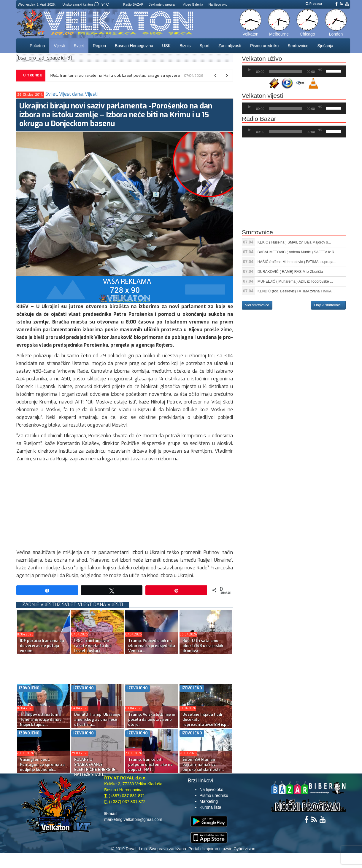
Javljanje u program (163, 4)
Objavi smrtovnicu (328, 305)
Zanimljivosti (230, 46)
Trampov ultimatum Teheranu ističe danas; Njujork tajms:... (41, 719)
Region (99, 46)
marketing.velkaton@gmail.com (133, 819)
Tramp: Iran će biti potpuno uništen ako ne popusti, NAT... (150, 764)
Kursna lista (211, 807)
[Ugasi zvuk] (320, 70)
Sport (204, 46)
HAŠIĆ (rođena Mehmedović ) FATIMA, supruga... (297, 262)
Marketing (209, 801)
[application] (294, 71)
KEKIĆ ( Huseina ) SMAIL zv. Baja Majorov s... (294, 242)
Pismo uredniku (265, 46)
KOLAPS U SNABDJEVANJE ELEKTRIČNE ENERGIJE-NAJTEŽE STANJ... (96, 767)
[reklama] (125, 289)
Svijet (79, 46)
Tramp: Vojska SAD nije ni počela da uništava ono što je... (152, 719)
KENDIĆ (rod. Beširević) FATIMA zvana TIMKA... (296, 291)
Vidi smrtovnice (257, 305)
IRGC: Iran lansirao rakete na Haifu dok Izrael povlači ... (93, 646)
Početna (37, 46)
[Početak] (249, 70)
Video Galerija (193, 4)
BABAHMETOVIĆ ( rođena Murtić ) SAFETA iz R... (297, 252)
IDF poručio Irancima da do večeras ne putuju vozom (42, 646)
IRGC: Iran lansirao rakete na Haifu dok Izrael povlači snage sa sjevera (115, 75)
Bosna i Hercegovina (134, 46)
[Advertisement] (125, 507)
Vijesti (59, 46)
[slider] (286, 71)
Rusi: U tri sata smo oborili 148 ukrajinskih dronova (203, 646)
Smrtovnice (298, 46)
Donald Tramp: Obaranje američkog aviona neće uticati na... (97, 719)
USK (166, 46)
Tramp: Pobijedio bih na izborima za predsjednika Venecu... (152, 646)
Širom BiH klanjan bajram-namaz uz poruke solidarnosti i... (203, 764)
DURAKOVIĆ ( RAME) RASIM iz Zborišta (290, 272)
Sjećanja (325, 46)
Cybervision (244, 849)
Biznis (185, 46)
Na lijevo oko (218, 4)
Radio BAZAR (133, 4)
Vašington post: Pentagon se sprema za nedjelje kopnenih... (42, 764)
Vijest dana (71, 94)
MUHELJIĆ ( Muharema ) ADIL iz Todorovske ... (295, 281)
